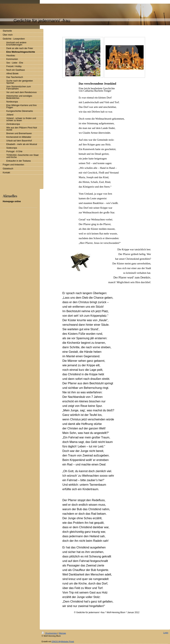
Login (166, 633)
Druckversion (50, 633)
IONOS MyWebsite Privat (63, 641)
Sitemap (62, 633)
